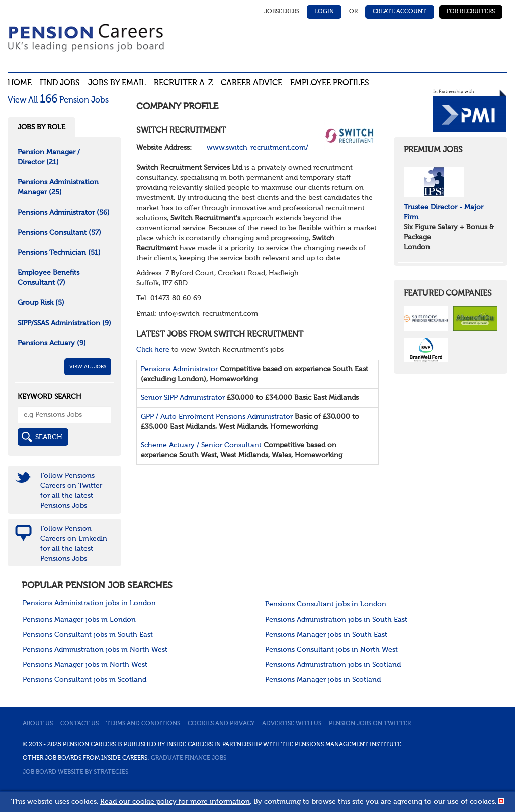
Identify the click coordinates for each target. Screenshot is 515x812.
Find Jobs (60, 83)
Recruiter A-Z (183, 83)
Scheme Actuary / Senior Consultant (201, 445)
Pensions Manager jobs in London (79, 620)
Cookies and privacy (221, 724)
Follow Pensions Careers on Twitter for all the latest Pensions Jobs (71, 491)
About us (38, 724)
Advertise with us (292, 724)
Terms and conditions (143, 724)
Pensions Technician (59, 253)
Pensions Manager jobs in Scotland (323, 680)
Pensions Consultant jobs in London (326, 604)
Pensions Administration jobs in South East (336, 620)
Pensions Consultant (59, 233)
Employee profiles (330, 83)
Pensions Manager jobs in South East (326, 635)
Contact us (79, 724)
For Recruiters (471, 12)
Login (324, 12)
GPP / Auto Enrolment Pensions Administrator (217, 417)
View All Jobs (88, 367)
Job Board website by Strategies (75, 772)
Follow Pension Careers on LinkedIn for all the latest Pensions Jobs (74, 544)
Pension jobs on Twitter (370, 724)
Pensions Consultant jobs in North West (331, 650)
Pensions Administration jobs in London (89, 603)
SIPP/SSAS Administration (64, 323)
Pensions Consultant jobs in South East (88, 635)
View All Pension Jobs (58, 100)
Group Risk (41, 303)
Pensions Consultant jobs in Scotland (84, 680)
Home (20, 83)
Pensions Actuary (52, 343)
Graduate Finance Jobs (189, 758)
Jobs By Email (117, 83)
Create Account (400, 12)
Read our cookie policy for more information (175, 802)
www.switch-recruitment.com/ (257, 148)
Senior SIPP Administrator (183, 398)
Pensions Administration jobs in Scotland (333, 665)
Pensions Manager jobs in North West (85, 665)
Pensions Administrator (179, 369)
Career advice (251, 83)
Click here (153, 350)
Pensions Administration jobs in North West (95, 650)
